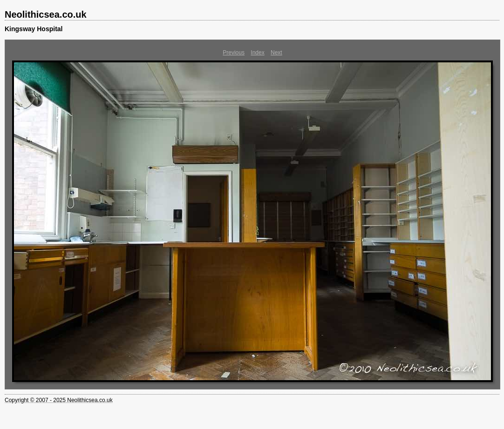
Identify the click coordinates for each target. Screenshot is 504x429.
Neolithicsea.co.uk (46, 14)
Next (276, 53)
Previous (234, 53)
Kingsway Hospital (34, 29)
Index (257, 53)
